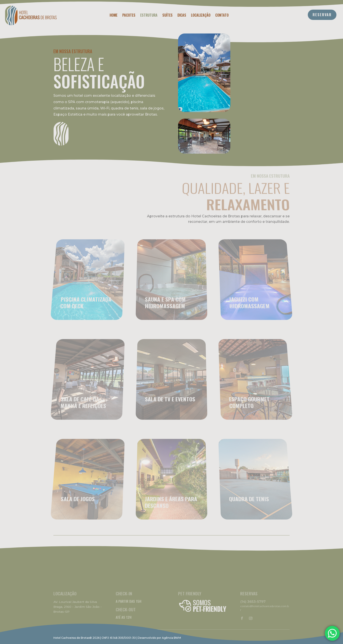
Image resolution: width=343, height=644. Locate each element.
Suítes (167, 16)
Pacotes (129, 16)
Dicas (182, 16)
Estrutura (149, 16)
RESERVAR (322, 15)
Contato (222, 16)
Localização (201, 16)
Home (114, 16)
